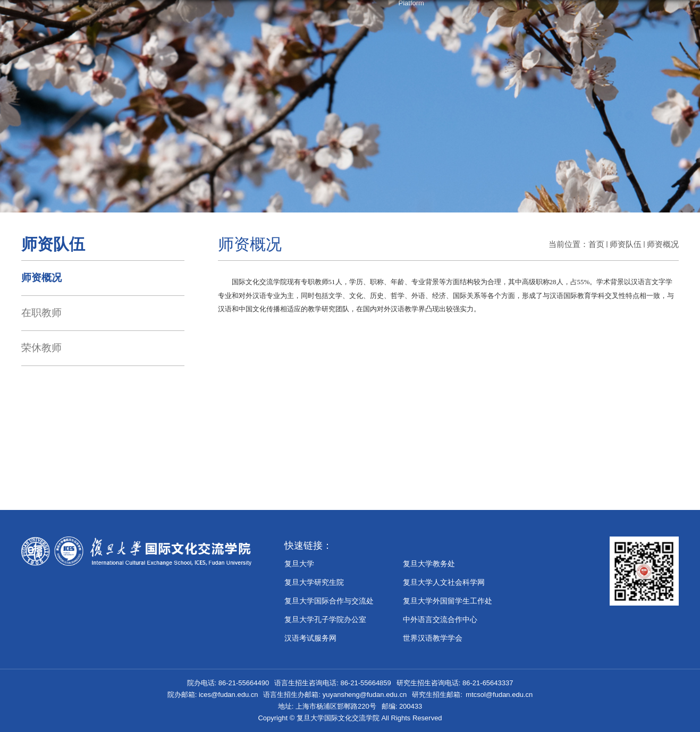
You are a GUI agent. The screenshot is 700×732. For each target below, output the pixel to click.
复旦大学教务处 (429, 564)
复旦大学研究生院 (314, 582)
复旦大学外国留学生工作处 (448, 601)
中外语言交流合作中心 (440, 619)
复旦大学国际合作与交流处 (329, 601)
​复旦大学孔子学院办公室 (325, 619)
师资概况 (663, 244)
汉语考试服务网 (310, 638)
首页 (596, 244)
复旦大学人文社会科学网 (444, 582)
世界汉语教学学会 (433, 638)
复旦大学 (299, 564)
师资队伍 (626, 244)
